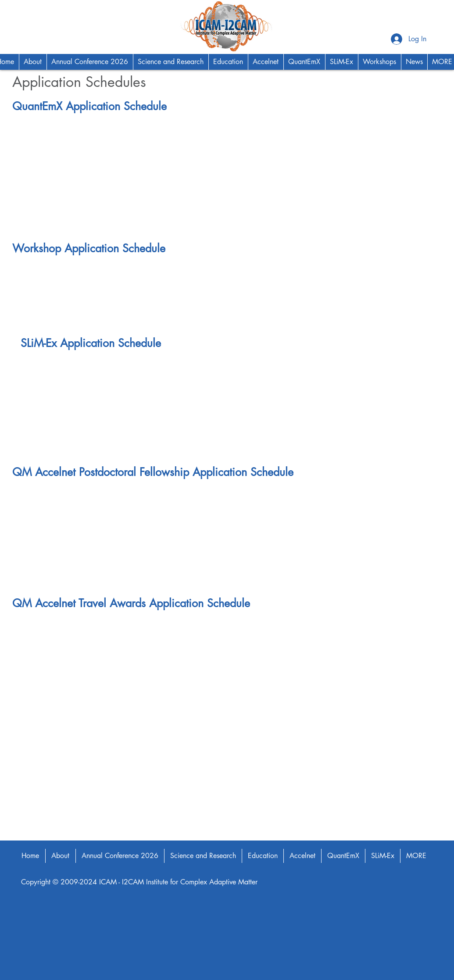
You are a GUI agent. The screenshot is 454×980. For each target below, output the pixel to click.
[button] (33, 62)
